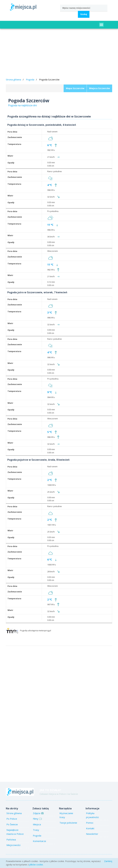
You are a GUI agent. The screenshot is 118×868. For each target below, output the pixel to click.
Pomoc (90, 823)
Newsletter (92, 834)
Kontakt (90, 828)
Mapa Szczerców (75, 88)
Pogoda (30, 79)
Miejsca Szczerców (99, 88)
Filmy (37, 819)
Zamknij (108, 861)
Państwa (11, 840)
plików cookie (36, 865)
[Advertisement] (59, 54)
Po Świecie (12, 824)
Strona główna (13, 79)
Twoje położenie (68, 823)
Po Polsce (12, 819)
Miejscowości (13, 845)
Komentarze (39, 841)
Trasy (36, 830)
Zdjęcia (38, 813)
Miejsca (37, 824)
